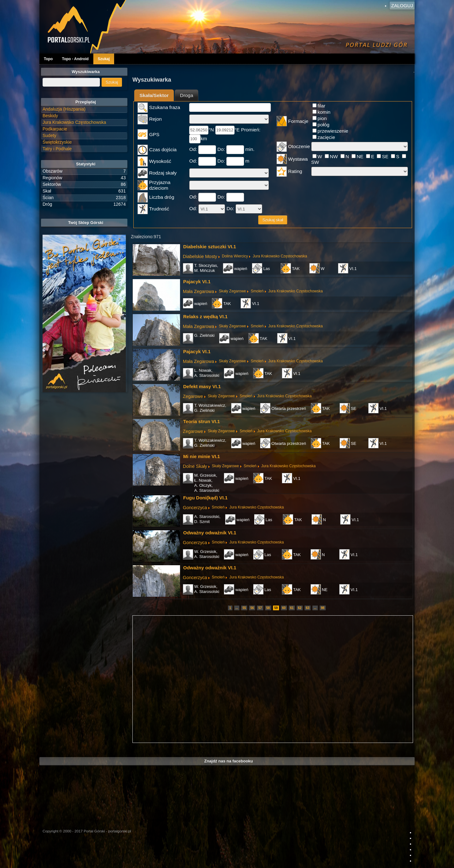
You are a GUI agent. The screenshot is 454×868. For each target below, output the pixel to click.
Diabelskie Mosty (200, 256)
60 (284, 608)
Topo (48, 59)
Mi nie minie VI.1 (202, 456)
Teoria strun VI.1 (201, 421)
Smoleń (257, 291)
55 (244, 608)
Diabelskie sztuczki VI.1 (210, 247)
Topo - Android (75, 59)
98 (323, 608)
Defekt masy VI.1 (202, 386)
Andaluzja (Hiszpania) (64, 109)
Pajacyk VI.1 (197, 282)
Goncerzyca (195, 508)
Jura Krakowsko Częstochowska (280, 256)
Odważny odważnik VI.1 (210, 533)
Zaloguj (402, 6)
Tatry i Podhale (57, 149)
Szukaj (104, 59)
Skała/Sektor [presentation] (154, 95)
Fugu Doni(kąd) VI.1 (205, 498)
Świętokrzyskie (57, 142)
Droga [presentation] (187, 95)
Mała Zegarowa (198, 291)
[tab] (154, 95)
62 (300, 608)
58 (268, 608)
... (237, 608)
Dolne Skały (195, 466)
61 (292, 608)
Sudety (49, 135)
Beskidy (50, 116)
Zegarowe (193, 396)
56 (252, 608)
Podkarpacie (55, 129)
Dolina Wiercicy (235, 256)
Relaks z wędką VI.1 (205, 316)
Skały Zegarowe (232, 291)
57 (260, 608)
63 (308, 608)
